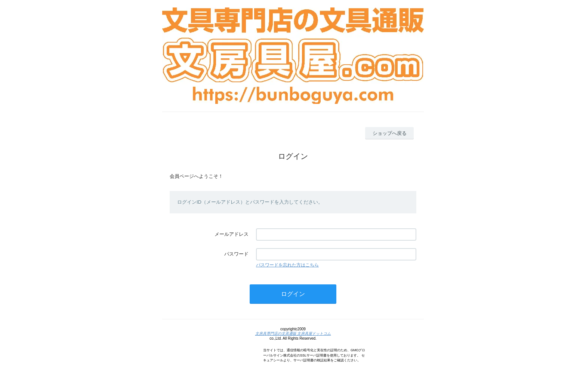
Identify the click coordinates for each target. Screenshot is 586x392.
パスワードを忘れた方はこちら (287, 265)
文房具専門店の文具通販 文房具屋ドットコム (293, 334)
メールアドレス (232, 234)
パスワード (236, 254)
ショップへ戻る (390, 133)
